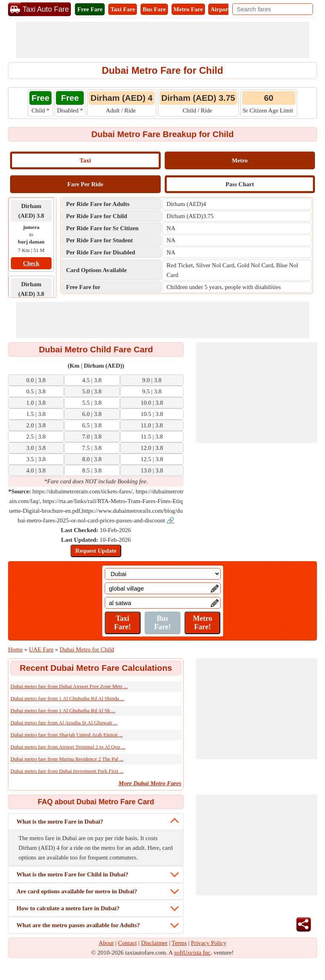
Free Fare (90, 9)
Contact (127, 943)
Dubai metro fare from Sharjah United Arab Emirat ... (67, 735)
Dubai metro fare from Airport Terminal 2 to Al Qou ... (68, 747)
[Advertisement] (163, 40)
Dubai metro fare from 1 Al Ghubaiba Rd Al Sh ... (63, 711)
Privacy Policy (209, 943)
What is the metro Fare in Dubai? (60, 822)
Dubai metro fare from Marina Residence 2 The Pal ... (67, 759)
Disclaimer (154, 943)
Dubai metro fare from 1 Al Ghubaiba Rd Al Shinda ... (67, 698)
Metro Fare (188, 9)
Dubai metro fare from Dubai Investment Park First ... (67, 771)
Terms (179, 943)
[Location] (163, 574)
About (106, 943)
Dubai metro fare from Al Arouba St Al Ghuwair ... (64, 723)
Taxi (85, 160)
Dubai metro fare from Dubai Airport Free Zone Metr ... (69, 686)
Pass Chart (240, 184)
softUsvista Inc (192, 953)
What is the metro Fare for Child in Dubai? (72, 874)
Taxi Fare (123, 9)
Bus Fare (154, 9)
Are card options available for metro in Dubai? (77, 891)
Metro (240, 160)
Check (31, 263)
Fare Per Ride (85, 184)
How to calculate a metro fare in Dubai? (68, 908)
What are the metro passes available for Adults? (78, 925)
